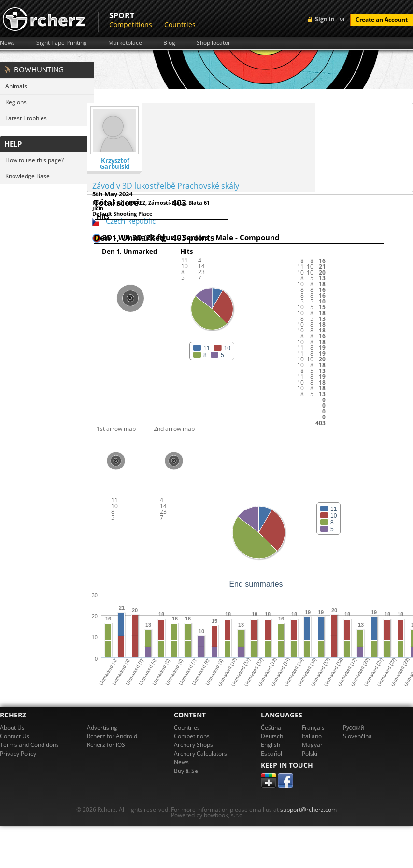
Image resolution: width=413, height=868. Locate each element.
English (271, 745)
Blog (169, 43)
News (7, 43)
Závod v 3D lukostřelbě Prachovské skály (166, 186)
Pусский (354, 727)
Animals (16, 86)
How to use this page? (35, 160)
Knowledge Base (28, 176)
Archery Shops (193, 745)
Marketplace (125, 43)
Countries (180, 24)
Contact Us (15, 736)
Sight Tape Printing (62, 43)
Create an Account (382, 20)
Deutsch (272, 736)
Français (313, 727)
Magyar (312, 745)
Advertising (102, 727)
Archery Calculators (200, 753)
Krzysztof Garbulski (115, 164)
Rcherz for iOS (106, 745)
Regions (16, 102)
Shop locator (214, 43)
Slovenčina (357, 736)
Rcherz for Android (112, 736)
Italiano (312, 736)
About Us (12, 727)
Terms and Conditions (29, 745)
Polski (310, 753)
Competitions (131, 24)
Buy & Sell (187, 771)
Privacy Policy (18, 753)
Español (271, 753)
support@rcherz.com (308, 809)
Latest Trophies (26, 118)
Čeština (271, 727)
